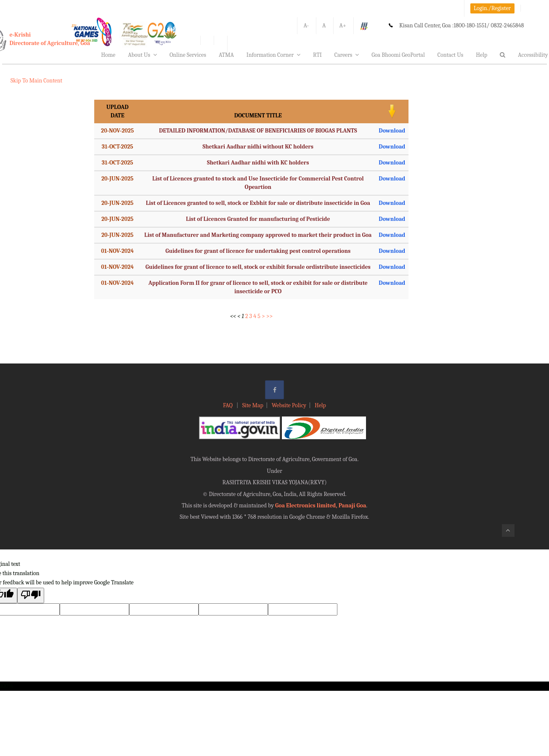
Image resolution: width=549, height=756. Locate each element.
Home (108, 55)
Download (392, 131)
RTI (317, 55)
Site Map (253, 405)
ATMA (226, 55)
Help (481, 55)
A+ (343, 25)
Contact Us (451, 55)
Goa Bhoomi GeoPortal (398, 55)
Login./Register (492, 8)
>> (270, 316)
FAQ (228, 405)
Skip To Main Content (36, 81)
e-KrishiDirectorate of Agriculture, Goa (50, 39)
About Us (142, 55)
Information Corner (273, 55)
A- (306, 25)
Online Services (188, 55)
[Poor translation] (31, 596)
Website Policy (289, 405)
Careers (347, 55)
